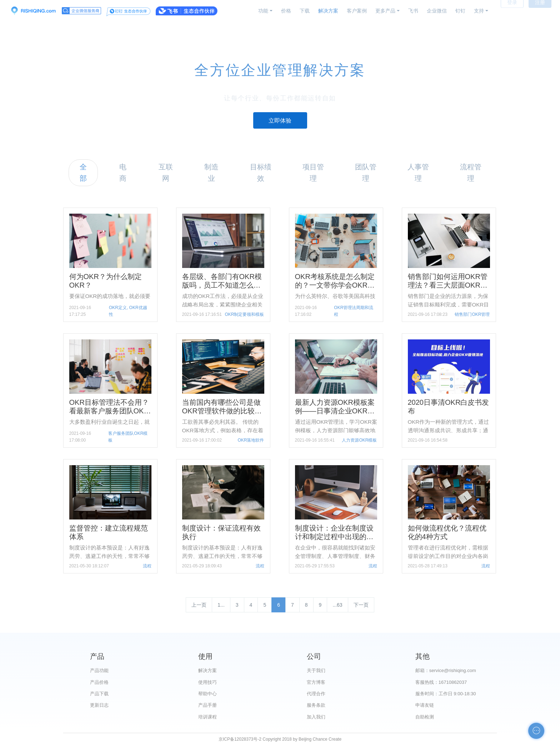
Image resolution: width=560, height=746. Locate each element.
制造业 (211, 172)
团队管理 (366, 172)
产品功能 (99, 670)
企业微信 (437, 11)
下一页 (361, 605)
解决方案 (328, 11)
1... (221, 605)
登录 (512, 11)
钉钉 (460, 11)
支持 (479, 11)
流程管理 (471, 172)
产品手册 (207, 705)
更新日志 (99, 705)
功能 (263, 11)
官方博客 (316, 682)
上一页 (199, 605)
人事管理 (418, 172)
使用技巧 (207, 682)
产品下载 (99, 694)
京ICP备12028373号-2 (240, 739)
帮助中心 (207, 694)
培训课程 (207, 717)
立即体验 (280, 121)
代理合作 (316, 694)
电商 (123, 172)
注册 (540, 11)
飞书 (413, 11)
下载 (305, 11)
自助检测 (425, 717)
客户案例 (357, 11)
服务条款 (316, 705)
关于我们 (316, 670)
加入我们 (316, 717)
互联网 (166, 172)
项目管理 (313, 172)
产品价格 (99, 682)
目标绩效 (261, 172)
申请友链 (425, 705)
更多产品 (385, 11)
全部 (83, 172)
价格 (286, 11)
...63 (337, 605)
